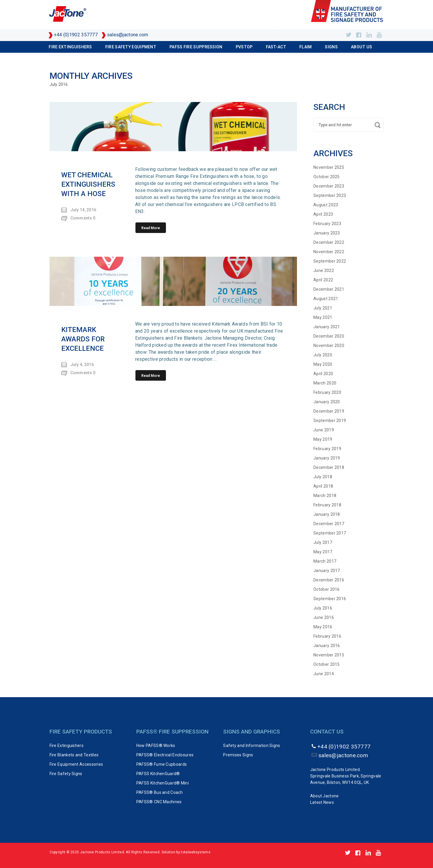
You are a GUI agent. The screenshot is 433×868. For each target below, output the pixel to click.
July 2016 (323, 608)
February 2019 (327, 449)
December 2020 (329, 336)
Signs (331, 47)
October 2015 (327, 664)
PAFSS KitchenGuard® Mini (163, 783)
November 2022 (329, 252)
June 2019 (324, 430)
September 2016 (330, 599)
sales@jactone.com (128, 35)
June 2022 (324, 270)
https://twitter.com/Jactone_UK (348, 35)
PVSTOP (244, 47)
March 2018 (325, 496)
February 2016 (327, 636)
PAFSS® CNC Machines (159, 802)
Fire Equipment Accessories (76, 764)
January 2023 (327, 233)
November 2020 (329, 346)
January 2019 (327, 458)
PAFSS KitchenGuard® (158, 774)
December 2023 (329, 186)
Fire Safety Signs (66, 774)
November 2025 (329, 167)
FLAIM (306, 47)
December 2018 (329, 467)
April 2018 (323, 486)
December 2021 (329, 289)
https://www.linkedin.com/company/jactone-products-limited (369, 35)
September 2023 (330, 195)
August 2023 (326, 205)
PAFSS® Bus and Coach (159, 792)
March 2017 (325, 561)
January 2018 (327, 514)
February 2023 (327, 224)
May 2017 (323, 552)
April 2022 (323, 280)
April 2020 (323, 374)
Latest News (322, 802)
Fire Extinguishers (70, 47)
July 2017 (323, 542)
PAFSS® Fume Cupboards (162, 764)
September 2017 (330, 533)
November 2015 (329, 655)
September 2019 (330, 421)
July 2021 (323, 308)
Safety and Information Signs (252, 746)
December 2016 (329, 580)
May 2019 (323, 439)
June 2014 (324, 674)
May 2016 (323, 627)
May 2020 (323, 364)
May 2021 (323, 317)
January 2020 (327, 402)
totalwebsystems (196, 852)
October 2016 (327, 589)
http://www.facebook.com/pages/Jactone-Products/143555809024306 (359, 35)
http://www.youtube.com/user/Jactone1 (379, 35)
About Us (361, 47)
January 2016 (327, 646)
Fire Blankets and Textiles (74, 755)
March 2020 (325, 383)
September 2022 (330, 261)
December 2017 (329, 524)
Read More (151, 228)
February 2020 (327, 392)
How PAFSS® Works (156, 746)
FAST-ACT (276, 47)
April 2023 (323, 214)
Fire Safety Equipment (131, 47)
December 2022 (329, 242)
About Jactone (325, 796)
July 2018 (323, 477)
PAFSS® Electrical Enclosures (165, 755)
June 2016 (324, 617)
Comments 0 (83, 218)
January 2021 (327, 327)
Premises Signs (238, 755)
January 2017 (327, 571)
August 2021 (326, 299)
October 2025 (327, 177)
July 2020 (323, 355)
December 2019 (329, 411)
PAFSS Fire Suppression (196, 47)
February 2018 (327, 505)
